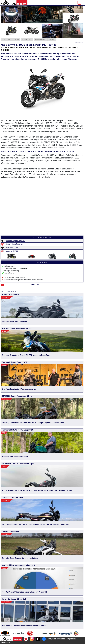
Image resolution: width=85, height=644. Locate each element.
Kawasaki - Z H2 (12, 248)
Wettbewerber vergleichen (42, 237)
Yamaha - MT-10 (12, 251)
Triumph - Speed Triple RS (15, 241)
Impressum (72, 639)
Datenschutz (5, 643)
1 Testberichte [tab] (27, 39)
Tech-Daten (6, 39)
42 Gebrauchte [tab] (40, 39)
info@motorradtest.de (57, 639)
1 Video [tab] (52, 39)
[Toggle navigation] (79, 3)
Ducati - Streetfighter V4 (15, 244)
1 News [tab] (16, 39)
